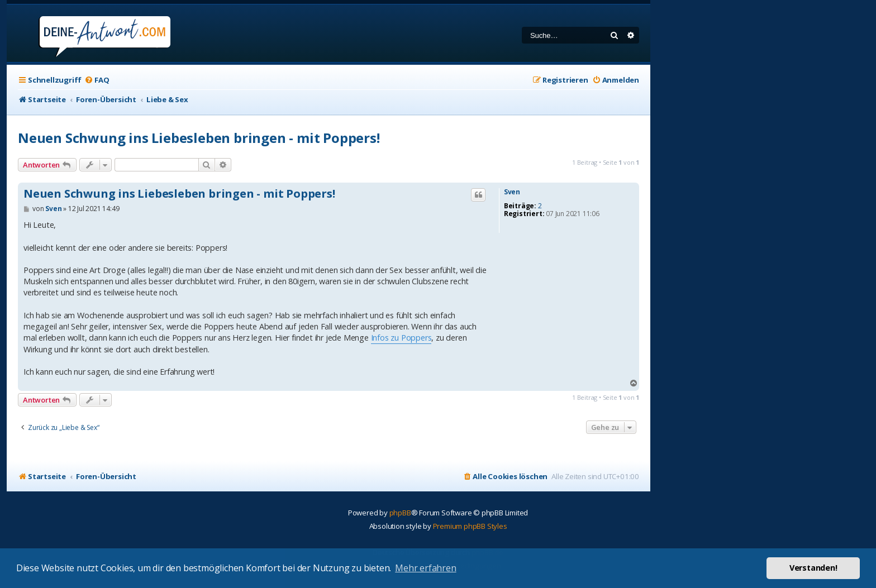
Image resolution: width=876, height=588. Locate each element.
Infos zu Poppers (401, 338)
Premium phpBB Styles (470, 526)
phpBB (400, 513)
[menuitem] (97, 80)
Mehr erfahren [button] (425, 568)
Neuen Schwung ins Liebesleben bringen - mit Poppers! (199, 138)
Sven (512, 192)
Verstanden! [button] (813, 568)
